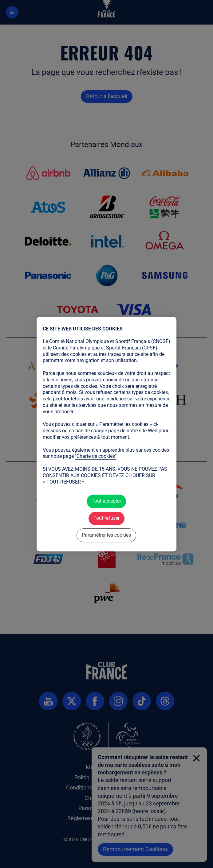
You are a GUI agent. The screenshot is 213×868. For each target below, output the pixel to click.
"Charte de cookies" (96, 457)
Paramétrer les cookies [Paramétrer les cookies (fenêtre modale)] (106, 535)
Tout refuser (106, 518)
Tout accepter (106, 501)
